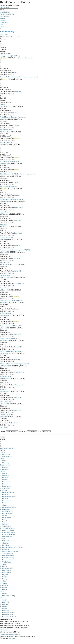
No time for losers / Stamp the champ (12, 199)
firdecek (4, 239)
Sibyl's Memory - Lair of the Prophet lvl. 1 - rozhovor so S (18, 174)
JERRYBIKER (6, 277)
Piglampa (5, 214)
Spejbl (16, 309)
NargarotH (17, 347)
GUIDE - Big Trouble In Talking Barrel (12, 351)
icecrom (17, 195)
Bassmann (18, 92)
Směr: (44, 431)
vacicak (4, 163)
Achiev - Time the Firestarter (9, 339)
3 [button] (0, 45)
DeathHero (18, 233)
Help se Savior (5, 212)
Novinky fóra (29, 58)
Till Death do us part (6, 130)
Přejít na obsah (5, 7)
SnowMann (5, 353)
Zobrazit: (9, 431)
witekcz (4, 58)
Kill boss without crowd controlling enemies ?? (14, 364)
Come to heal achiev (6, 237)
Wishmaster (6, 379)
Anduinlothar (6, 201)
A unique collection (6, 142)
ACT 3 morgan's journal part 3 (9, 161)
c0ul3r (4, 119)
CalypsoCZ (18, 220)
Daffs (4, 227)
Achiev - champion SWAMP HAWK (11, 326)
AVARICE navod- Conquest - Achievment (13, 117)
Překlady (3, 104)
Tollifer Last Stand (6, 313)
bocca (4, 417)
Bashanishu (4, 225)
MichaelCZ (5, 252)
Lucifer (16, 423)
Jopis (16, 113)
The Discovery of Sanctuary (9, 187)
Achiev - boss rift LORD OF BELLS (11, 301)
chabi (4, 176)
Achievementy (7, 32)
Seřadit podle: (28, 431)
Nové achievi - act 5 (6, 402)
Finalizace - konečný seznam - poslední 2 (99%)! (15, 250)
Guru (3, 290)
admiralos (17, 246)
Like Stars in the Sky (6, 414)
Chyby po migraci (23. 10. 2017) (10, 56)
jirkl (15, 73)
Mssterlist (3, 389)
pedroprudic (6, 315)
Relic (3, 132)
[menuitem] (7, 14)
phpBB (10, 636)
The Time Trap (5, 263)
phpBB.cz (13, 638)
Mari (3, 144)
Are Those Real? (5, 275)
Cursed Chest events (7, 288)
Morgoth (5, 106)
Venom (4, 79)
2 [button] (0, 43)
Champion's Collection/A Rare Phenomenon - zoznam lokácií (19, 77)
